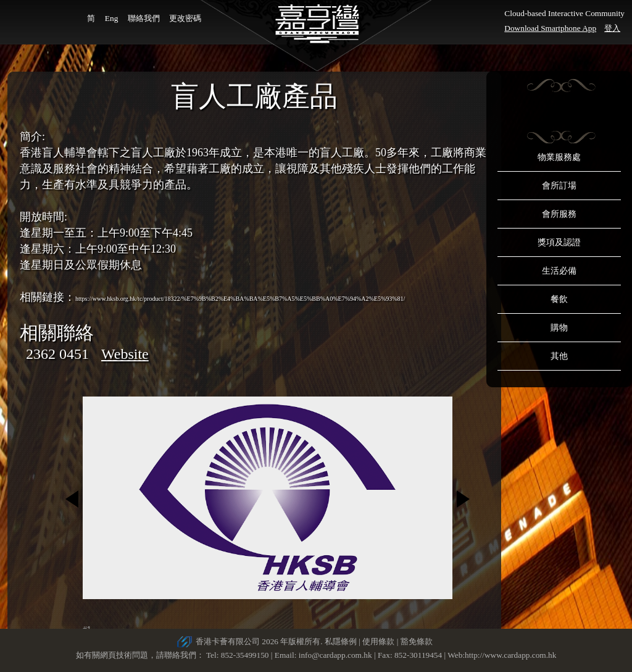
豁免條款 (417, 641)
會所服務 (559, 214)
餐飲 (559, 299)
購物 (559, 328)
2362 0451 (57, 354)
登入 (612, 28)
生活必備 (559, 271)
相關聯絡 (57, 333)
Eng (111, 18)
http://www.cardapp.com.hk (510, 655)
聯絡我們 (144, 18)
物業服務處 (559, 157)
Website (125, 354)
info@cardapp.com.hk (336, 655)
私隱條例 (341, 641)
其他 (559, 356)
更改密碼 (185, 18)
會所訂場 (559, 186)
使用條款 (378, 641)
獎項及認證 (559, 242)
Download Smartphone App (550, 28)
